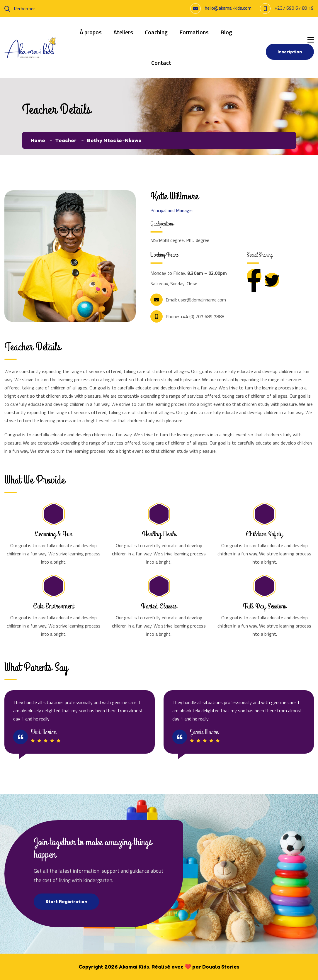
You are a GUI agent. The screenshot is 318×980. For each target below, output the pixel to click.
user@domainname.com (202, 300)
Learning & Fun (53, 534)
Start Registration (66, 901)
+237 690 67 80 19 (294, 8)
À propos (91, 32)
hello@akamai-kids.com (228, 8)
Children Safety (264, 534)
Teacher (66, 140)
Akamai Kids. (135, 967)
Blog (226, 32)
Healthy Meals (159, 534)
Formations (194, 32)
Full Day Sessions (265, 606)
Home (38, 140)
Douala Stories (221, 967)
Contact (161, 63)
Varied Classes (159, 606)
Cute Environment (54, 606)
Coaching (156, 32)
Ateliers (123, 32)
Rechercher (20, 9)
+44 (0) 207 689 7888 (202, 316)
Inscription (290, 52)
